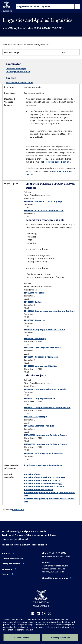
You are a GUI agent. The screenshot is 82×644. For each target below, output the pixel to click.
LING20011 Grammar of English (39, 426)
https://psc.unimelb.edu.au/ (57, 162)
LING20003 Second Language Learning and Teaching (49, 311)
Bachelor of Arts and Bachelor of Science (44, 486)
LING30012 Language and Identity (41, 366)
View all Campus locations (55, 578)
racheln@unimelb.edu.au (18, 71)
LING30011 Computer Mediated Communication (47, 407)
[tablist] (48, 7)
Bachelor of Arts (32, 474)
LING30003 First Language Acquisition (43, 348)
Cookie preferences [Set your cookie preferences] (60, 638)
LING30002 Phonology (35, 338)
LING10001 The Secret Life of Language (43, 201)
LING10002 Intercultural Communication (44, 210)
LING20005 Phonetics (34, 293)
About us (6, 553)
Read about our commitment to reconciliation (24, 545)
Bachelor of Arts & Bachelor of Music (42, 480)
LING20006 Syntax (33, 302)
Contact (6, 574)
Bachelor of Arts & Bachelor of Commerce (45, 477)
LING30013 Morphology (36, 417)
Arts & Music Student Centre (20, 82)
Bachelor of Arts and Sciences (39, 489)
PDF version (18, 510)
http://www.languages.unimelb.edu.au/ (43, 465)
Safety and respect (11, 564)
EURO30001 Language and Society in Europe (46, 444)
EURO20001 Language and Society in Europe (46, 435)
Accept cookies (22, 638)
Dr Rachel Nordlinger (16, 68)
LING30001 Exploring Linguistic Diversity (44, 453)
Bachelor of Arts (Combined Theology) (43, 483)
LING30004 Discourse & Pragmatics (41, 357)
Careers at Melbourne (12, 558)
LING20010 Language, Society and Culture (45, 329)
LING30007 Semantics (35, 320)
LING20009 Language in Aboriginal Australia (45, 389)
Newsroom (7, 569)
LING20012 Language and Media (40, 398)
